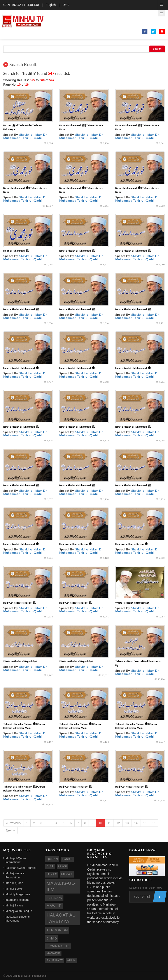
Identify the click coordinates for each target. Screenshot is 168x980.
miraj (67, 874)
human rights (58, 946)
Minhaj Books (14, 889)
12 (118, 823)
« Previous (13, 823)
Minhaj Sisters (14, 905)
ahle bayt (55, 961)
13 (127, 823)
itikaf (52, 874)
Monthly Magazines (18, 894)
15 (145, 823)
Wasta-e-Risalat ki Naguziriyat (132, 603)
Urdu (66, 5)
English (51, 5)
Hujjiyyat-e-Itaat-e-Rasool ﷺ (75, 544)
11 (109, 823)
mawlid (54, 906)
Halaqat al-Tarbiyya (62, 918)
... (49, 823)
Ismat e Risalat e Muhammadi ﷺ (77, 251)
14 (136, 823)
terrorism (57, 930)
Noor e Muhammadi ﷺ (16, 251)
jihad (52, 938)
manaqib (53, 953)
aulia (72, 961)
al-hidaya (54, 898)
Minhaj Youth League (19, 911)
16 (154, 823)
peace (62, 866)
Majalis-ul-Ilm (61, 886)
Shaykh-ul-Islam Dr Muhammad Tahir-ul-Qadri (25, 136)
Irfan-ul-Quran (14, 883)
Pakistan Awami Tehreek (21, 868)
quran (52, 859)
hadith (67, 859)
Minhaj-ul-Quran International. (30, 976)
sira (50, 866)
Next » (10, 830)
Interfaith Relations (17, 900)
